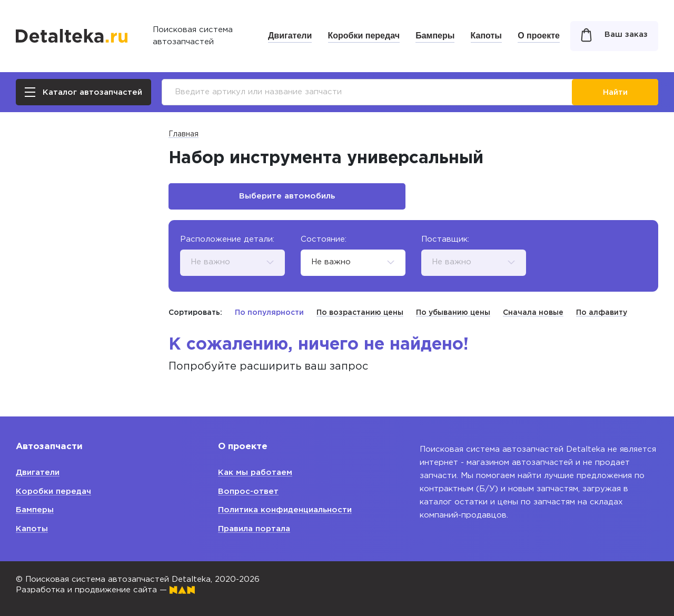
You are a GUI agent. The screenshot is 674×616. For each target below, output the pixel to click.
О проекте (539, 36)
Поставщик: (445, 239)
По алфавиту (602, 313)
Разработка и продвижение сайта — (105, 590)
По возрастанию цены (360, 313)
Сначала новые (533, 313)
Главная (184, 134)
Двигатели (290, 36)
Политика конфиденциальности (285, 510)
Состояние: (324, 239)
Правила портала (254, 529)
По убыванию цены (453, 313)
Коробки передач (364, 36)
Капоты (486, 36)
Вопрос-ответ (248, 491)
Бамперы (435, 36)
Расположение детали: (227, 239)
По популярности (269, 313)
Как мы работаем (255, 473)
